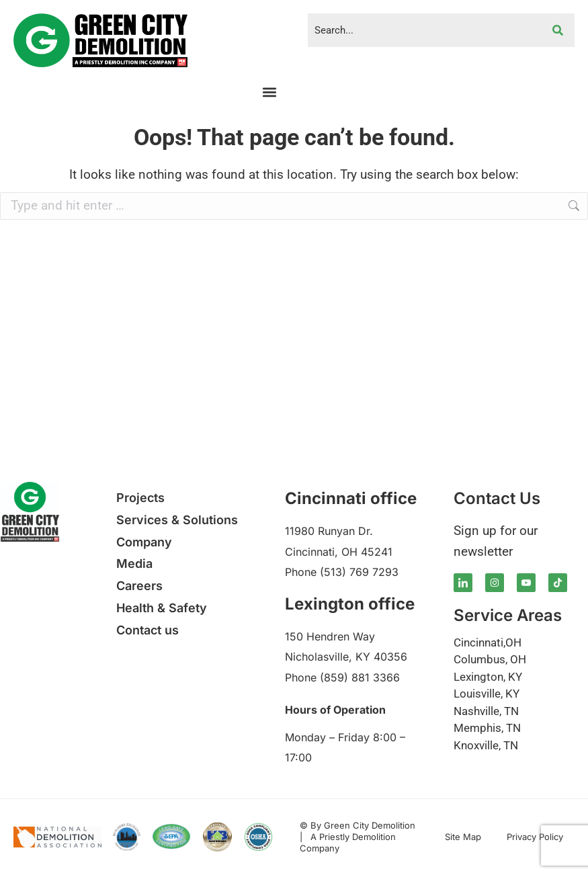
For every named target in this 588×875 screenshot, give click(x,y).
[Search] (558, 30)
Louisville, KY (487, 694)
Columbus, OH (490, 659)
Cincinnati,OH (488, 642)
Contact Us (497, 498)
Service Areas (508, 615)
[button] (270, 92)
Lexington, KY (488, 677)
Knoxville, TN (486, 745)
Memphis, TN (487, 728)
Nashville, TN (486, 711)
